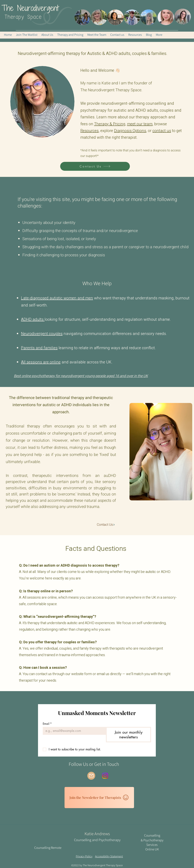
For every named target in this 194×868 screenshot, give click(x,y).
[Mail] (91, 776)
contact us (162, 131)
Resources (89, 131)
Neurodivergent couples (42, 334)
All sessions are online (41, 362)
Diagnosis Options (130, 131)
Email (47, 724)
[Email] (73, 731)
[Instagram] (105, 776)
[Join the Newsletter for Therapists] (99, 798)
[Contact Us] (95, 166)
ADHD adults (33, 319)
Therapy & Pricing (110, 124)
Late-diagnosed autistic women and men (57, 298)
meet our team (140, 124)
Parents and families (39, 348)
